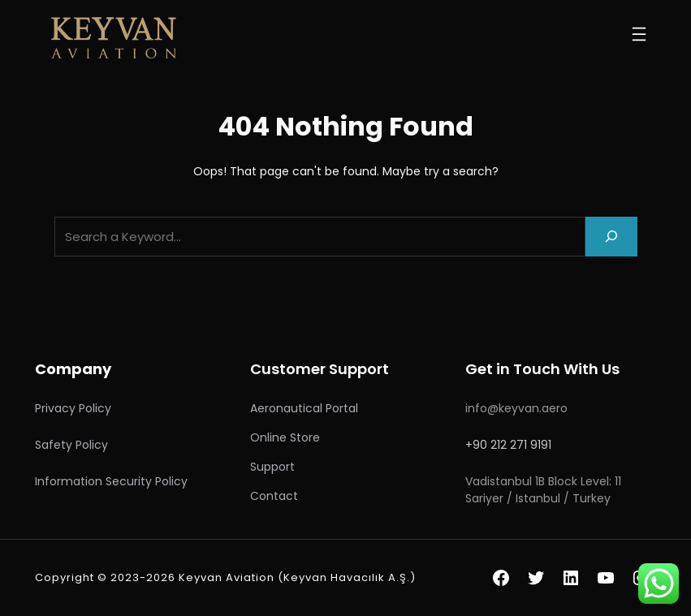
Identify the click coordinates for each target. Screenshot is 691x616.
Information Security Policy (111, 481)
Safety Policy (71, 445)
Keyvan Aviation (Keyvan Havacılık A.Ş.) (297, 577)
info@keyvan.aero (516, 408)
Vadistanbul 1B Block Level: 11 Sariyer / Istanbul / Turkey (543, 490)
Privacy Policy (73, 408)
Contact (274, 496)
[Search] (611, 237)
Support (272, 467)
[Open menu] (639, 34)
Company (73, 369)
